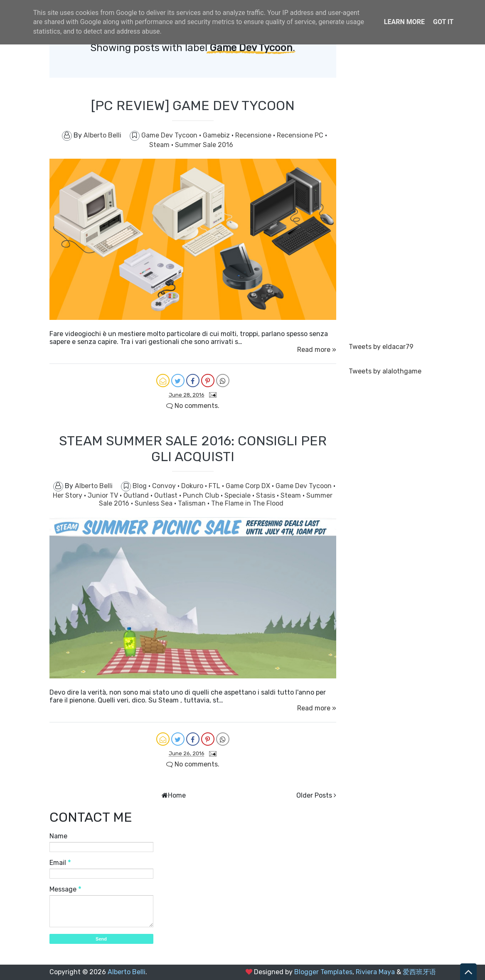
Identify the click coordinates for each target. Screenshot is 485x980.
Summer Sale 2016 (204, 145)
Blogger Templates (323, 972)
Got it (443, 22)
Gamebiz (217, 135)
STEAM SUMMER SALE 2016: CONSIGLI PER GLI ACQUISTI (193, 449)
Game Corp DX (249, 486)
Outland (137, 495)
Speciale (238, 495)
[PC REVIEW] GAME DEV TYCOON (193, 106)
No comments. (193, 406)
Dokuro (193, 486)
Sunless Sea (154, 503)
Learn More (404, 22)
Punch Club (202, 495)
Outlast (167, 495)
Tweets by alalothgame (385, 371)
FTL (215, 486)
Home (177, 795)
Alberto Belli (127, 972)
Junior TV (104, 495)
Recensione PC (301, 135)
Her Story (68, 495)
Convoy (165, 486)
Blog (140, 486)
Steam (160, 145)
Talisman (193, 503)
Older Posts (314, 795)
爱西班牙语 (419, 972)
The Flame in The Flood (247, 503)
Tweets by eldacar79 (381, 347)
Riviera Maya (375, 972)
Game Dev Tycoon (170, 135)
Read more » (317, 350)
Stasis (266, 495)
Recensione (254, 135)
